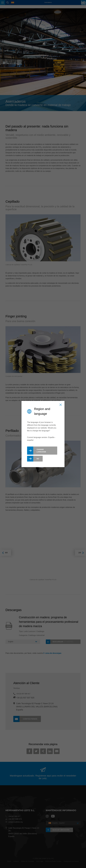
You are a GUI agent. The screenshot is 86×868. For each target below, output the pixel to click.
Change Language (41, 451)
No (38, 459)
